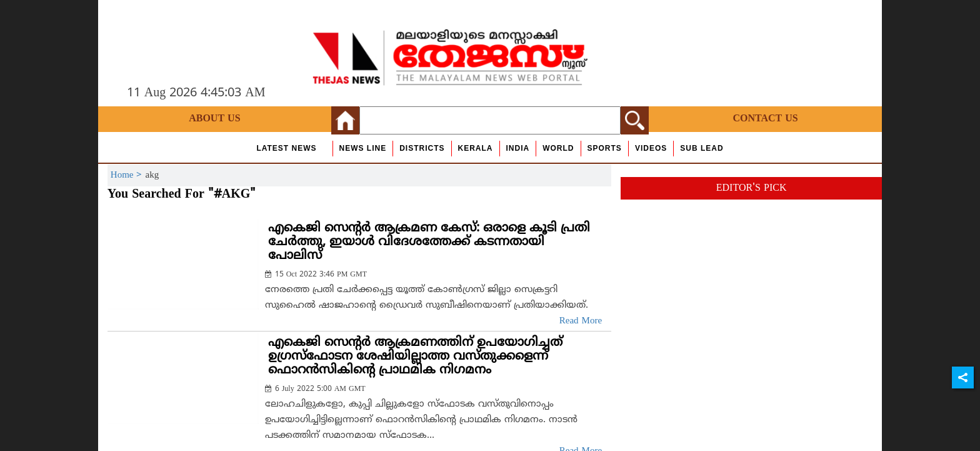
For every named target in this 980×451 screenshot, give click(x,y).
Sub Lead (702, 148)
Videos (651, 148)
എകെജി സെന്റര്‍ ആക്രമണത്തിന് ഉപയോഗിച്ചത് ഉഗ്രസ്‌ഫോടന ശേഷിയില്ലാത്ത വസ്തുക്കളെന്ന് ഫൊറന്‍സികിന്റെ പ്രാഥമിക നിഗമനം (415, 357)
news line (363, 148)
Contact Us (765, 119)
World (558, 148)
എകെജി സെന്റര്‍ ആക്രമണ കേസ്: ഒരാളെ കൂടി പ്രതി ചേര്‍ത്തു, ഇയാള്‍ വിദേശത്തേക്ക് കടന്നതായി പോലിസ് (429, 242)
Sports (605, 148)
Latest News (286, 148)
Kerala (476, 148)
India (518, 148)
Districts (422, 148)
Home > (128, 175)
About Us (214, 119)
